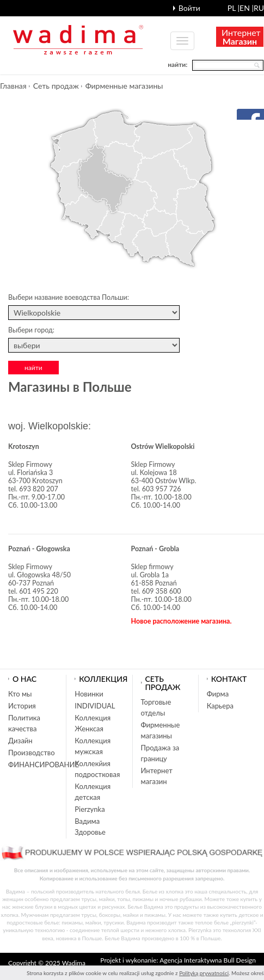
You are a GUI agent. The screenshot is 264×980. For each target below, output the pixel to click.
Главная (13, 86)
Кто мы (20, 694)
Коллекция (103, 679)
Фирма (218, 694)
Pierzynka (90, 809)
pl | (234, 8)
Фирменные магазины (124, 86)
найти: (177, 64)
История (22, 706)
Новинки (89, 694)
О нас (24, 679)
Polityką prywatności (204, 973)
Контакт (229, 679)
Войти (189, 8)
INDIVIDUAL (95, 706)
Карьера (220, 706)
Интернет (241, 37)
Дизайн (20, 741)
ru (259, 8)
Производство (32, 753)
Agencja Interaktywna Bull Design (208, 960)
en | (247, 8)
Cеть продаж (56, 86)
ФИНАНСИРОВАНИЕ (44, 765)
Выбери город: (31, 330)
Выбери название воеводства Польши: (69, 297)
